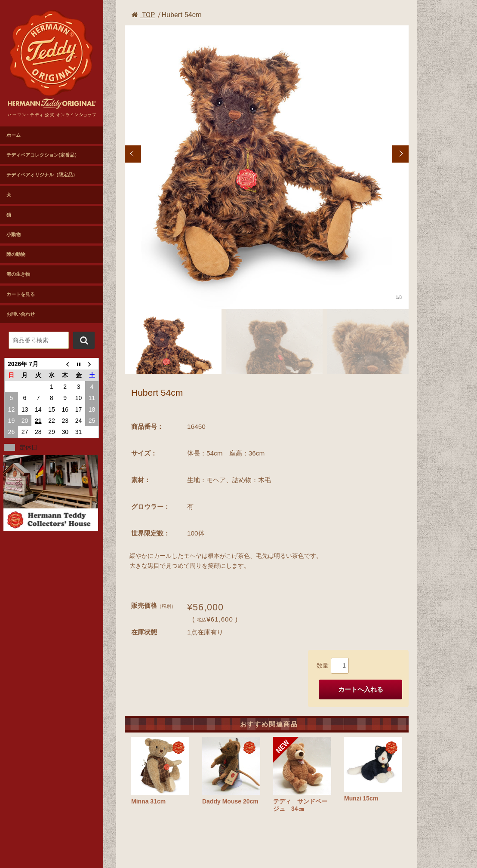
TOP (143, 15)
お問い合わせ (21, 314)
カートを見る (21, 294)
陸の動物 (16, 254)
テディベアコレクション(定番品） (43, 155)
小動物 (14, 234)
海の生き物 (18, 274)
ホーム (14, 135)
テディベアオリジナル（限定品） (42, 175)
